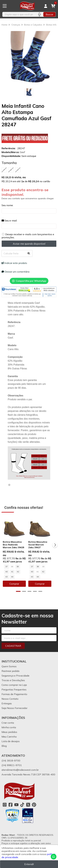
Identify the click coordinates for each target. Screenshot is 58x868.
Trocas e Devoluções (13, 677)
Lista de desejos (11, 738)
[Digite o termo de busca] (19, 14)
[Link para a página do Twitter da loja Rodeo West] (28, 801)
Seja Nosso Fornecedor (14, 705)
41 (6, 574)
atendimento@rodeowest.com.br (20, 767)
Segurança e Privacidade (15, 672)
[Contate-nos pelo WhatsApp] (54, 857)
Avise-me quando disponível (29, 244)
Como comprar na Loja (14, 682)
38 (40, 569)
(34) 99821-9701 (12, 762)
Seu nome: (7, 205)
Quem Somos (9, 663)
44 (24, 574)
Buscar (49, 14)
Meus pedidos (9, 729)
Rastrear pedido (11, 668)
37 (6, 569)
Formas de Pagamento (14, 691)
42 (12, 574)
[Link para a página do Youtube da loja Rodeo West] (16, 801)
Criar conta (8, 719)
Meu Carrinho (9, 733)
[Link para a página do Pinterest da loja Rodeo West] (34, 801)
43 (18, 574)
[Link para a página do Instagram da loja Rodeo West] (5, 801)
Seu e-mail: (9, 221)
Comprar (15, 580)
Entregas (7, 700)
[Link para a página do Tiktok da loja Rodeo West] (22, 801)
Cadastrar (13, 643)
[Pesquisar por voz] (39, 14)
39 (18, 569)
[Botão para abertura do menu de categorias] (5, 6)
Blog (4, 743)
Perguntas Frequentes (14, 686)
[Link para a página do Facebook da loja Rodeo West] (11, 801)
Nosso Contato (10, 696)
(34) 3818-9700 (11, 757)
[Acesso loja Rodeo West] (46, 6)
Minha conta (9, 724)
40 (23, 569)
